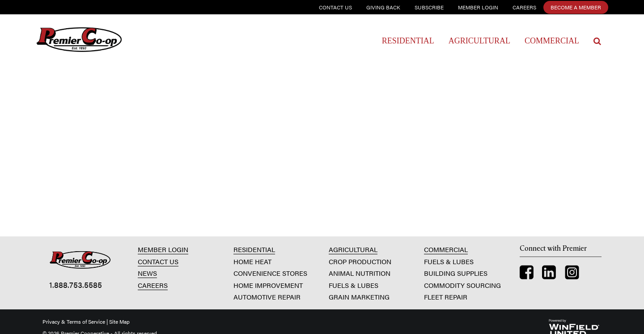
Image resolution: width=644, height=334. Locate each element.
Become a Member (576, 7)
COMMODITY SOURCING (462, 285)
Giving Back (383, 7)
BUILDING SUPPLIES (456, 273)
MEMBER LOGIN (163, 249)
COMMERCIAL (446, 249)
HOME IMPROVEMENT (268, 285)
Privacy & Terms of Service (74, 321)
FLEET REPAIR (446, 297)
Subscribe (429, 7)
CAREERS (153, 285)
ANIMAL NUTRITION (360, 273)
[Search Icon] (597, 41)
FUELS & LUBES (354, 285)
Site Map (119, 321)
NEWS (147, 273)
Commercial (552, 41)
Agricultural (479, 41)
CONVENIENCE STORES (270, 273)
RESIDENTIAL (254, 249)
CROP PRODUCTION (360, 261)
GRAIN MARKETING (359, 297)
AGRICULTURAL (353, 249)
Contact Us (335, 7)
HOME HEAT (252, 261)
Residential (408, 41)
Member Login (478, 7)
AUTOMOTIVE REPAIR (267, 297)
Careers (524, 7)
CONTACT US (158, 261)
